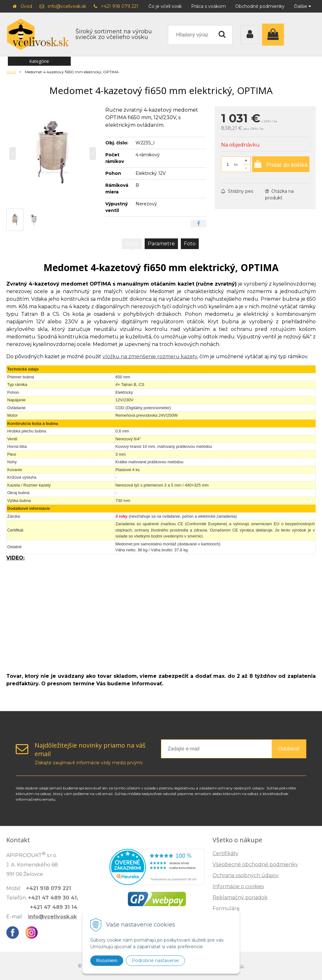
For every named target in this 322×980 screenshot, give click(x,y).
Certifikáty (225, 853)
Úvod (26, 6)
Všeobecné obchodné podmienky (255, 864)
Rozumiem (107, 961)
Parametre (161, 244)
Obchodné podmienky (260, 6)
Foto (190, 244)
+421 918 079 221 (120, 6)
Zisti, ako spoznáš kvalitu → (250, 950)
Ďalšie (303, 6)
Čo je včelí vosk (165, 6)
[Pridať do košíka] (281, 164)
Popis (132, 244)
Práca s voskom (208, 6)
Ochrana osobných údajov (246, 875)
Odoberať (289, 749)
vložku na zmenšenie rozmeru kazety (150, 356)
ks (236, 164)
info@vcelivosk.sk (67, 6)
